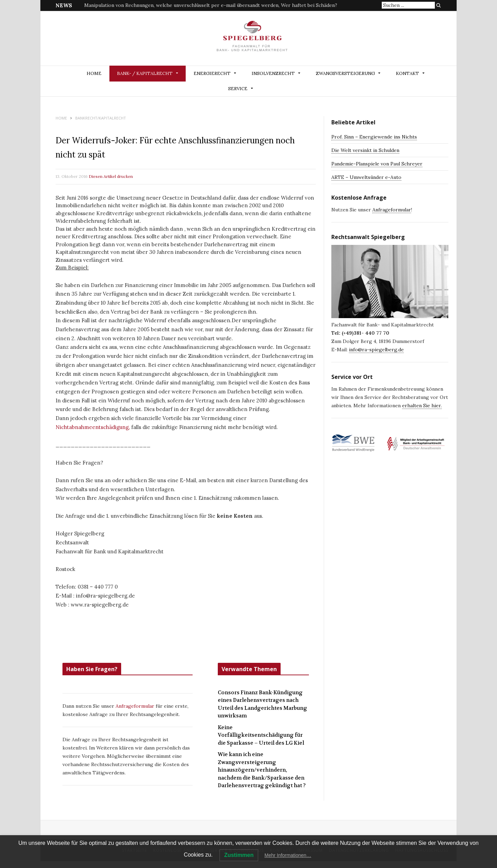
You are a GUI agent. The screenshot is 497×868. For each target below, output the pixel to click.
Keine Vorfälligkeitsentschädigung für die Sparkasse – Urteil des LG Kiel (261, 735)
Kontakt (407, 73)
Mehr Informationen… (288, 855)
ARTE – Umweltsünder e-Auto (366, 177)
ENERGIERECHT (212, 73)
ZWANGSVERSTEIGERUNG (345, 73)
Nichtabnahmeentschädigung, (93, 427)
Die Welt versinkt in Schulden (365, 150)
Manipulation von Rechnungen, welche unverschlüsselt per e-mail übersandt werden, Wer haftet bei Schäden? (211, 5)
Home (94, 73)
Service (238, 89)
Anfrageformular (136, 706)
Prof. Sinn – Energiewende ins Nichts (374, 137)
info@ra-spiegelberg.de (376, 350)
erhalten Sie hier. (422, 406)
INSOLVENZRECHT (273, 73)
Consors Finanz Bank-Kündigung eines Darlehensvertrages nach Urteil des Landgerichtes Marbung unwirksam (262, 704)
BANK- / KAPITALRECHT (145, 73)
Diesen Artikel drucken (111, 176)
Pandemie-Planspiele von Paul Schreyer (377, 164)
